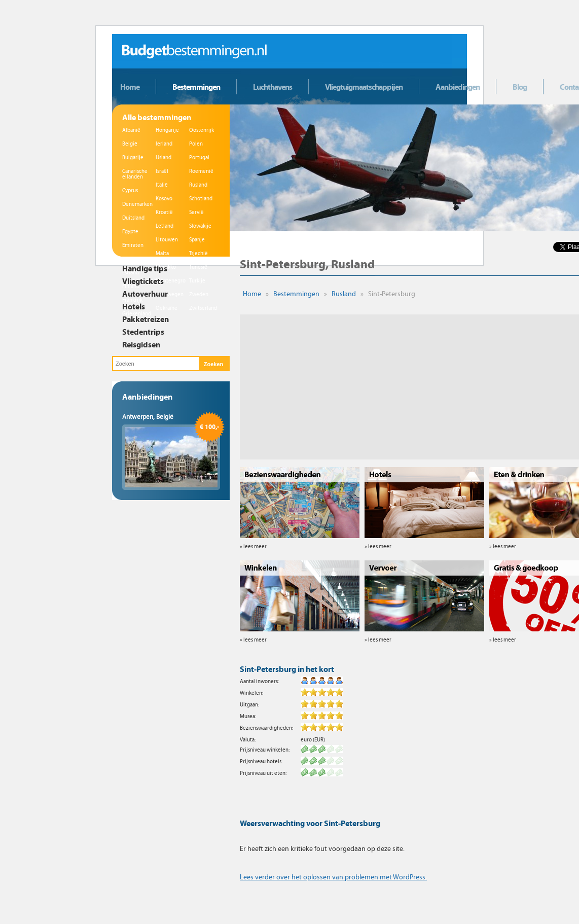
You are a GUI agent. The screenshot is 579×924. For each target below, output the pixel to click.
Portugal (199, 157)
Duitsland (133, 218)
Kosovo (164, 199)
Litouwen (167, 240)
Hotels (134, 306)
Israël (162, 171)
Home (130, 87)
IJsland (164, 157)
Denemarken (137, 204)
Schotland (201, 199)
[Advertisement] (394, 385)
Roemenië (201, 171)
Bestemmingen (196, 87)
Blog (520, 87)
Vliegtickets (143, 281)
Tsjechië (198, 253)
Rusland (198, 185)
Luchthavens (273, 87)
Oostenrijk (202, 130)
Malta (162, 253)
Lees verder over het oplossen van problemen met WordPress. (333, 877)
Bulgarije (133, 157)
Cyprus (130, 190)
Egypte (130, 232)
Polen (196, 144)
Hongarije (167, 130)
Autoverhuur (145, 294)
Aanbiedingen (458, 87)
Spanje (197, 240)
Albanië (131, 130)
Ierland (164, 144)
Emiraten (133, 245)
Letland (165, 226)
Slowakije (200, 226)
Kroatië (164, 212)
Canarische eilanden (135, 174)
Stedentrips (143, 332)
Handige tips (145, 268)
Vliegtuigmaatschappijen (364, 87)
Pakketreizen (146, 319)
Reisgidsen (141, 344)
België (130, 144)
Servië (196, 212)
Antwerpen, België (148, 417)
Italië (162, 185)
